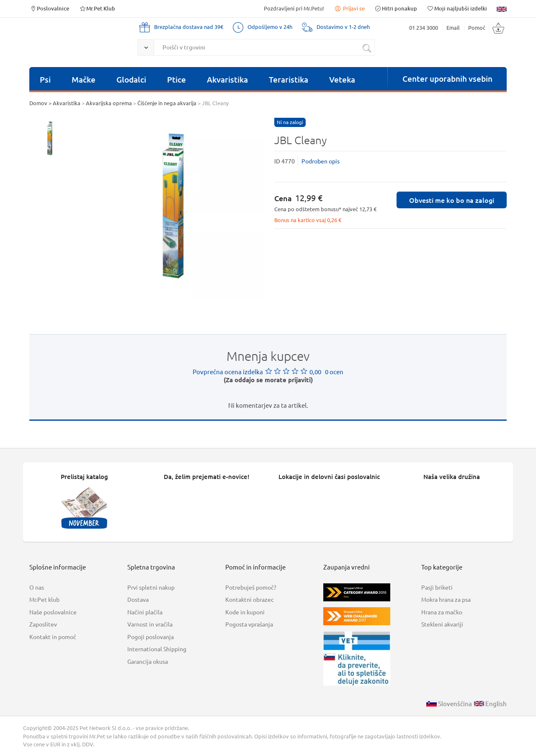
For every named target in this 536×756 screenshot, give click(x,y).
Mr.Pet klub (44, 599)
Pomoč (477, 27)
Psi (45, 79)
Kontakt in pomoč (53, 637)
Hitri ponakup (396, 8)
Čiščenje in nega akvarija (167, 103)
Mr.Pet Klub (97, 8)
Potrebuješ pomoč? (251, 587)
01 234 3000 (424, 27)
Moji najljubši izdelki (457, 8)
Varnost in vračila (150, 624)
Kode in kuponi (245, 612)
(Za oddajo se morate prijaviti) (268, 380)
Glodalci (131, 79)
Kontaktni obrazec (250, 599)
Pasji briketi (437, 587)
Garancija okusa (148, 661)
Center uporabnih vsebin (447, 79)
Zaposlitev (43, 624)
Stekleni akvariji (442, 624)
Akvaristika (227, 79)
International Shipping (157, 649)
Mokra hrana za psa (446, 599)
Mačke (84, 79)
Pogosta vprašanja (249, 624)
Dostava (138, 599)
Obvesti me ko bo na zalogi (452, 200)
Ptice (177, 79)
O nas (37, 587)
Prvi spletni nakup (151, 587)
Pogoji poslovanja (151, 637)
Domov (38, 103)
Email (453, 27)
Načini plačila (145, 612)
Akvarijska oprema (109, 103)
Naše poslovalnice (53, 612)
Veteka (342, 79)
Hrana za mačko (442, 612)
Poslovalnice (49, 8)
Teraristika (289, 79)
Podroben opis (321, 161)
